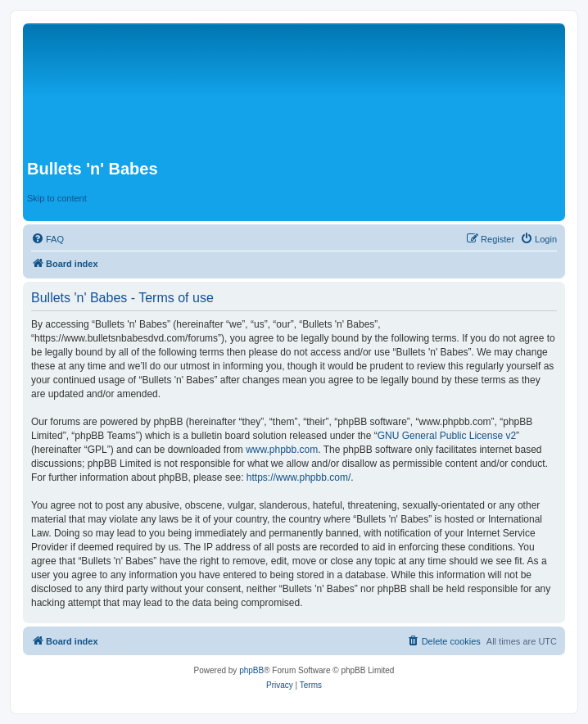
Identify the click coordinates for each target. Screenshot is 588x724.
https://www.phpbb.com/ (299, 477)
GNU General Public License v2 (447, 436)
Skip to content (57, 198)
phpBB (251, 670)
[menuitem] (47, 239)
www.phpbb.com (282, 450)
